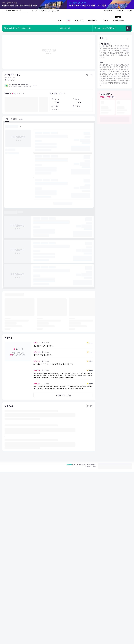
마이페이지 (120, 11)
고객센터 (129, 11)
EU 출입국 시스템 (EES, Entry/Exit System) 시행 (46, 11)
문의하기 (90, 406)
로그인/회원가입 (108, 11)
